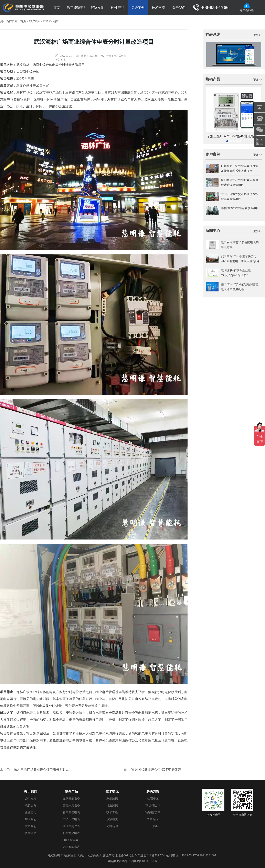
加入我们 (31, 819)
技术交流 (158, 8)
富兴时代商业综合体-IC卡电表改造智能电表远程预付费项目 (159, 769)
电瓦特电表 (71, 840)
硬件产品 (118, 8)
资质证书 (31, 833)
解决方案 (97, 8)
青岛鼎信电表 (71, 812)
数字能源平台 (77, 8)
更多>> (258, 35)
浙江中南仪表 (71, 826)
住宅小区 (153, 799)
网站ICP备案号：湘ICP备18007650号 (132, 861)
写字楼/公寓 (153, 812)
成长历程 (31, 805)
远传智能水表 (71, 847)
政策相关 (112, 819)
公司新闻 (112, 826)
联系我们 (31, 826)
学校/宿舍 (153, 819)
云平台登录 (247, 8)
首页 (56, 8)
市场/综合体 (50, 21)
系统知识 (112, 799)
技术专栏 (112, 812)
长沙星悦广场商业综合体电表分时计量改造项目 (42, 769)
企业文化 (31, 812)
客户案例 (138, 8)
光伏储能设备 (71, 799)
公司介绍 (31, 799)
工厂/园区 (153, 826)
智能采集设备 (71, 805)
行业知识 (112, 805)
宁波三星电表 (71, 819)
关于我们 (179, 8)
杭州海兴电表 (71, 833)
